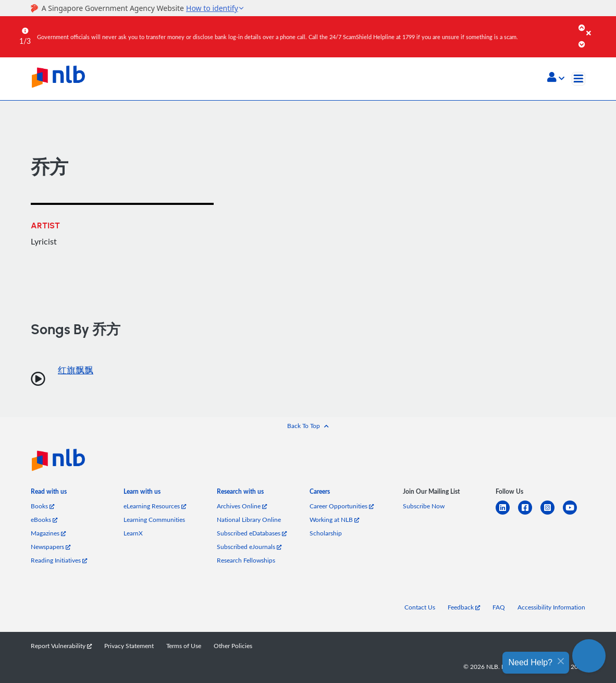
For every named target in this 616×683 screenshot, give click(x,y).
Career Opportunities (342, 506)
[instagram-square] (552, 514)
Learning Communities (154, 520)
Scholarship (326, 533)
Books (42, 506)
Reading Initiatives (59, 560)
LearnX (133, 533)
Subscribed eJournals (249, 547)
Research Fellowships (246, 560)
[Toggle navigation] (578, 79)
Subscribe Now (424, 506)
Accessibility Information (551, 607)
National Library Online (249, 520)
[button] (556, 78)
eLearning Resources (155, 506)
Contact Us (420, 607)
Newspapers (51, 547)
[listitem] (49, 493)
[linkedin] (507, 514)
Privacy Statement (129, 646)
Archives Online (242, 506)
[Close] (599, 26)
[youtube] (574, 514)
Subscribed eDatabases (252, 533)
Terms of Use (184, 646)
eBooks (44, 520)
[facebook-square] (529, 514)
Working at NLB (334, 520)
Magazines (48, 533)
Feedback (464, 607)
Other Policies (233, 646)
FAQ (499, 607)
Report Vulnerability (61, 646)
